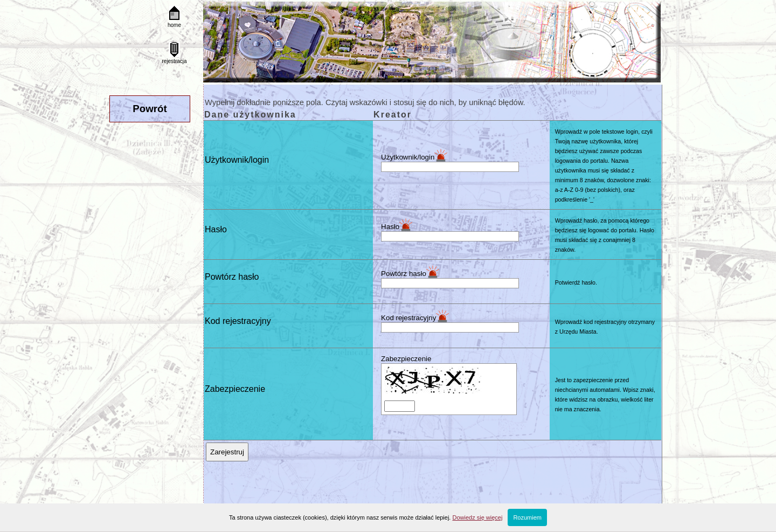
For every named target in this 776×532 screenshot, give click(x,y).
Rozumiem (527, 517)
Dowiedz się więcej (477, 517)
